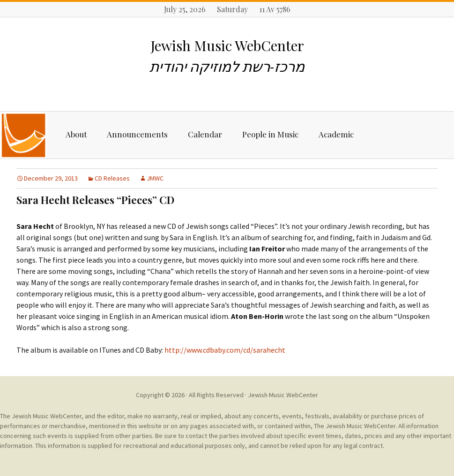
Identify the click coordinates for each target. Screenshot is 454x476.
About (76, 134)
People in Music (270, 134)
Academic (336, 134)
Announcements (137, 134)
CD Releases (112, 178)
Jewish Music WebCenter (283, 395)
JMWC (155, 178)
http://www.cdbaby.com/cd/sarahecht (225, 350)
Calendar (205, 134)
